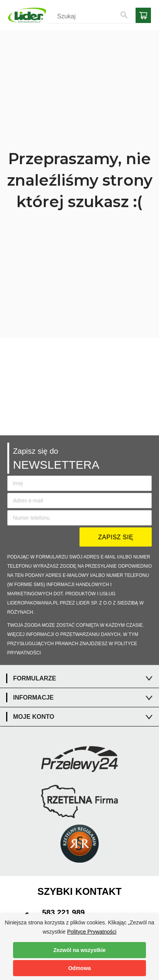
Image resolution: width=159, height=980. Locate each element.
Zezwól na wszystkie (79, 950)
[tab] (79, 679)
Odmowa (79, 968)
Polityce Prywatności (92, 932)
